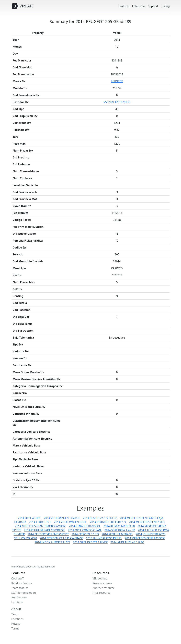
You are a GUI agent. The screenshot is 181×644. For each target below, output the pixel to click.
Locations (17, 619)
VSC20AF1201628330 (117, 102)
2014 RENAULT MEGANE (117, 534)
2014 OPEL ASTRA (30, 518)
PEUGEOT (117, 81)
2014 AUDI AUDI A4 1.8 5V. (127, 542)
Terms (15, 628)
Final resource (101, 593)
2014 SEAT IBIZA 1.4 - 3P (120, 530)
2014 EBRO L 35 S (40, 522)
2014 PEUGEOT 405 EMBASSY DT (48, 534)
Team (15, 614)
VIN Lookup (100, 578)
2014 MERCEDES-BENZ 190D (147, 522)
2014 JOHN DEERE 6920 (151, 534)
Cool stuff (17, 578)
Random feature (22, 583)
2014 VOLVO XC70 (26, 538)
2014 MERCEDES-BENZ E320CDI (145, 538)
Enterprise (139, 6)
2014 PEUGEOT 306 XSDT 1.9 (108, 522)
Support (153, 6)
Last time (17, 602)
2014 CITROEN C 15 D (85, 534)
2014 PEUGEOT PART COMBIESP (45, 530)
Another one (19, 597)
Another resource (104, 588)
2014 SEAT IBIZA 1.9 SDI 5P (100, 518)
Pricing (165, 6)
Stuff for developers (24, 593)
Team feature (20, 588)
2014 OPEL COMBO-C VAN (85, 530)
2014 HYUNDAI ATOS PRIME (104, 538)
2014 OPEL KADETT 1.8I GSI (90, 542)
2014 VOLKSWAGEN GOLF (71, 522)
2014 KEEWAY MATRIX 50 (119, 526)
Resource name (102, 583)
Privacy (16, 624)
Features (124, 6)
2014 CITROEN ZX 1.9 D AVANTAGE (61, 538)
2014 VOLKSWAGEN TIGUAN (62, 518)
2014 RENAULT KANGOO (85, 526)
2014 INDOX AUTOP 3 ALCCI (52, 542)
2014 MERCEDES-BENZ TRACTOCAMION (41, 526)
